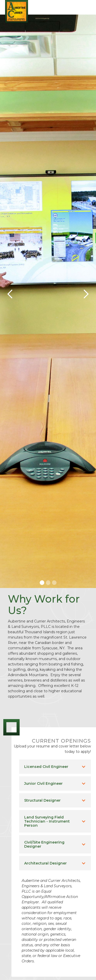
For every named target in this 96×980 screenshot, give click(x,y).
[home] (15, 11)
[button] (86, 7)
